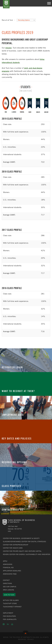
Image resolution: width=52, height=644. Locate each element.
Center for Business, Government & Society (21, 538)
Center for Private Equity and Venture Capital (22, 551)
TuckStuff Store (10, 603)
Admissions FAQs (10, 574)
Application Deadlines (12, 571)
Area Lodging (9, 590)
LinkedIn (8, 624)
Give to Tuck (9, 595)
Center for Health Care (13, 548)
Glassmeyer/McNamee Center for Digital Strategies (25, 541)
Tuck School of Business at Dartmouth (6, 4)
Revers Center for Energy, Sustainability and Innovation (27, 554)
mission (8, 48)
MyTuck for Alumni (11, 600)
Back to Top (26, 633)
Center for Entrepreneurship (16, 545)
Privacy (31, 639)
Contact (6, 580)
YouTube (12, 624)
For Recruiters (9, 616)
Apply (5, 561)
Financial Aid (8, 567)
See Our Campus (10, 587)
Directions (7, 583)
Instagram (4, 624)
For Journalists (10, 619)
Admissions (8, 564)
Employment (8, 613)
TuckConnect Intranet (12, 607)
